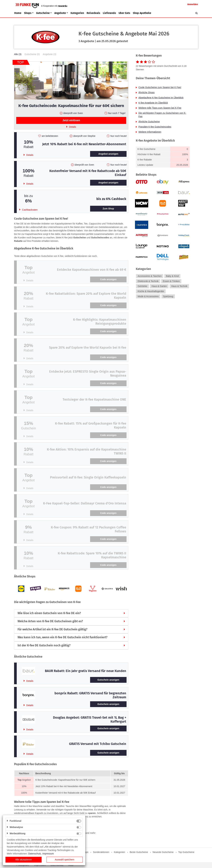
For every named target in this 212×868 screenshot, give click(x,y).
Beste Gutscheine (139, 852)
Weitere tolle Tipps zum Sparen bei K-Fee (160, 108)
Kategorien (77, 13)
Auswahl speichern (65, 860)
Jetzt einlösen (71, 120)
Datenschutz (35, 854)
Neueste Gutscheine (163, 852)
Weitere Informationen (150, 132)
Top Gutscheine (186, 852)
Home (18, 13)
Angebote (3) (49, 54)
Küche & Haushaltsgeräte (151, 291)
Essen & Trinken (171, 281)
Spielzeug (168, 296)
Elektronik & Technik (148, 281)
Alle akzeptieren (24, 860)
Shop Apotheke (142, 13)
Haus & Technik (179, 286)
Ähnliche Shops (146, 92)
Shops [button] (28, 13)
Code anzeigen (108, 279)
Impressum (48, 854)
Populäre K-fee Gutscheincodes (155, 127)
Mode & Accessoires (148, 296)
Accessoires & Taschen (150, 276)
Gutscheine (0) (32, 54)
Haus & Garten (159, 286)
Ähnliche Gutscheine (149, 122)
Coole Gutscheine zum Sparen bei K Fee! (160, 87)
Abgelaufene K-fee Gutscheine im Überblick (161, 98)
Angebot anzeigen (108, 154)
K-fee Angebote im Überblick (153, 103)
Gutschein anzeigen (108, 680)
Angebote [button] (60, 13)
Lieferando (109, 13)
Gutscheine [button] (43, 13)
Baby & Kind (172, 276)
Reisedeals (93, 13)
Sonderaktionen (101, 852)
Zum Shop (108, 209)
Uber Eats (124, 13)
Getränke (142, 286)
